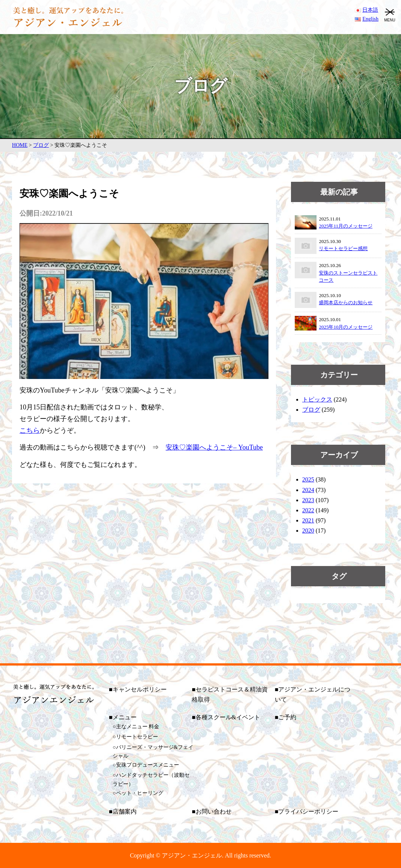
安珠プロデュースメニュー (148, 765)
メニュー (125, 717)
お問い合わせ (214, 811)
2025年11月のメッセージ (346, 226)
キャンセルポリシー (140, 689)
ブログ (311, 410)
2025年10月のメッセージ (346, 327)
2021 (308, 520)
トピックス (317, 399)
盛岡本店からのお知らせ (346, 303)
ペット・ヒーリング (140, 793)
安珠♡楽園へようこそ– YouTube (214, 447)
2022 (308, 510)
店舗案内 (125, 811)
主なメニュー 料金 (138, 727)
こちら (30, 430)
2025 (308, 479)
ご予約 (287, 717)
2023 (308, 500)
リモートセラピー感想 (343, 248)
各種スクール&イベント (228, 717)
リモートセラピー (137, 737)
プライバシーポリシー (308, 811)
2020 (308, 531)
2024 (308, 490)
